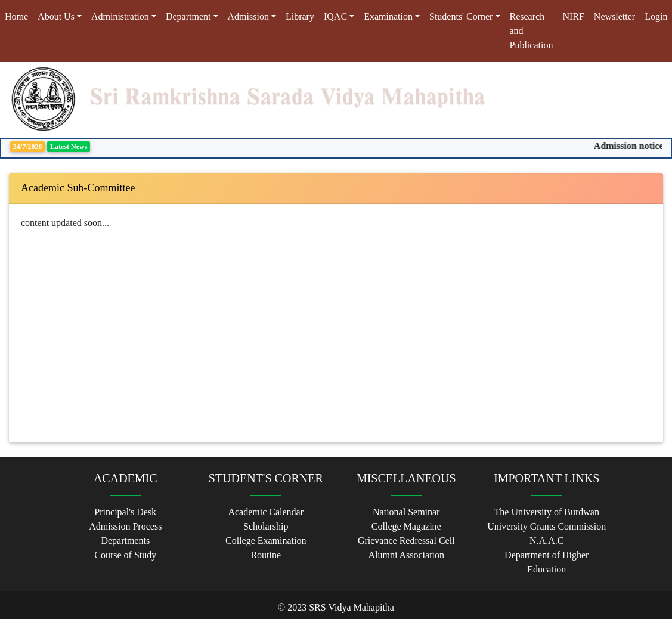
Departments (125, 541)
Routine (266, 555)
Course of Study (125, 555)
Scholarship (266, 526)
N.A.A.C (546, 541)
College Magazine (406, 526)
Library (300, 16)
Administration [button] (120, 16)
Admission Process (125, 526)
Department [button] (188, 16)
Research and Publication (532, 31)
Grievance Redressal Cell (406, 541)
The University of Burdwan (547, 512)
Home (19, 16)
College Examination (266, 541)
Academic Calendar (266, 512)
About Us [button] (56, 16)
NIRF (573, 16)
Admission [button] (248, 16)
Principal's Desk (125, 512)
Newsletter (614, 16)
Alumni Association (406, 555)
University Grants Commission (546, 526)
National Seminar (406, 512)
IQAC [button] (335, 16)
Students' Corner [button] (461, 16)
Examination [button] (388, 16)
